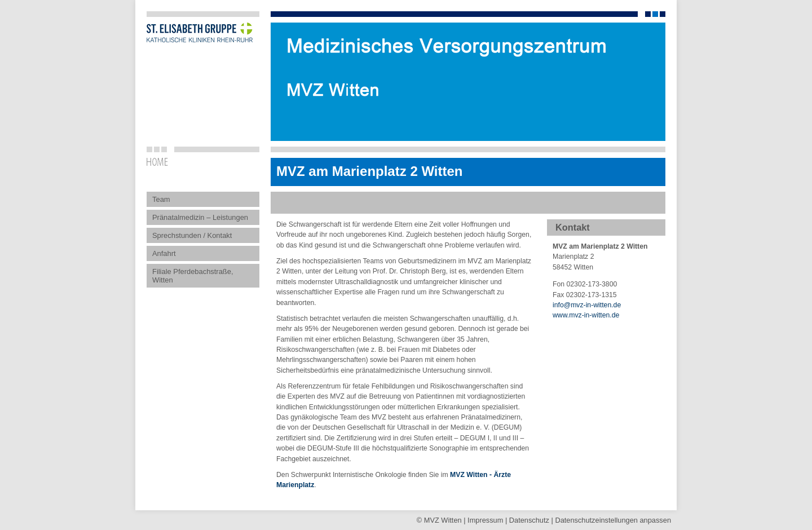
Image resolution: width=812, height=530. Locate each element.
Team (161, 199)
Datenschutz (529, 520)
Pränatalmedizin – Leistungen (200, 217)
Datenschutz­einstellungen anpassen (613, 520)
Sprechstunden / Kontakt (192, 235)
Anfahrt (164, 253)
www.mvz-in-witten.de (586, 315)
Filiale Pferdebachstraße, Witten (193, 276)
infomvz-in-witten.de (587, 305)
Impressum (485, 520)
